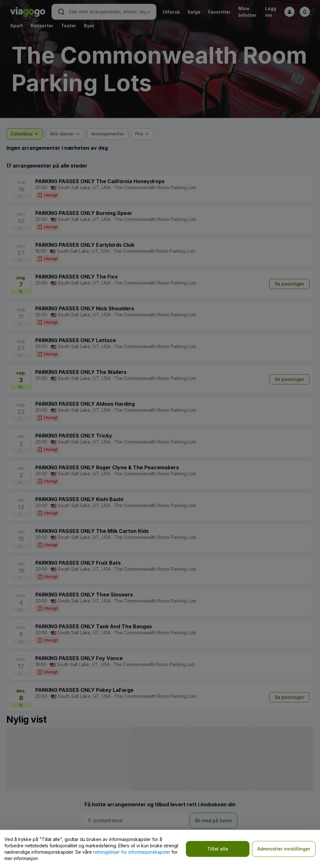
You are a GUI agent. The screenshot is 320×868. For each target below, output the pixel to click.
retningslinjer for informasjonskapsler (132, 852)
